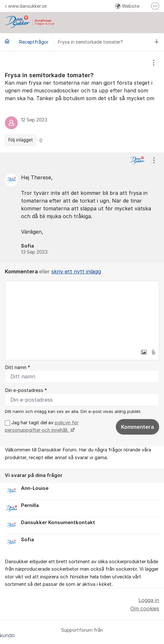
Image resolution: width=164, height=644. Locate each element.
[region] (82, 102)
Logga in (149, 600)
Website (127, 6)
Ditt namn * (17, 367)
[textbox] (82, 313)
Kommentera (137, 427)
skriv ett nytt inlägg (76, 271)
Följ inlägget (21, 140)
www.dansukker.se (26, 6)
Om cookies (145, 608)
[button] (144, 352)
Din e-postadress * (26, 390)
